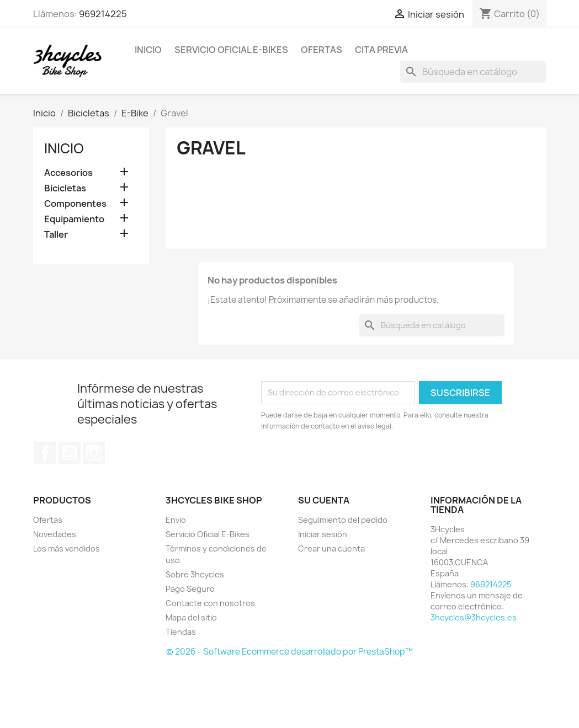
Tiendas (181, 632)
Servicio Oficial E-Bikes (231, 50)
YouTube (70, 453)
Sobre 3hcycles (195, 574)
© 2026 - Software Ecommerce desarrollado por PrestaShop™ (289, 652)
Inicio (148, 50)
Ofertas (322, 50)
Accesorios (68, 173)
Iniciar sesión (323, 534)
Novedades (55, 534)
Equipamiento (74, 219)
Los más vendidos (67, 548)
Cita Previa (381, 50)
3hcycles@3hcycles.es (474, 617)
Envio (176, 520)
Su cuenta (324, 500)
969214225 (103, 14)
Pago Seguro (190, 589)
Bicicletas (65, 188)
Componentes (75, 204)
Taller (56, 235)
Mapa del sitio (191, 617)
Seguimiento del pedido (343, 520)
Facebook (45, 453)
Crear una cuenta (331, 548)
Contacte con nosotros (210, 603)
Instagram (94, 453)
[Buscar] (473, 72)
